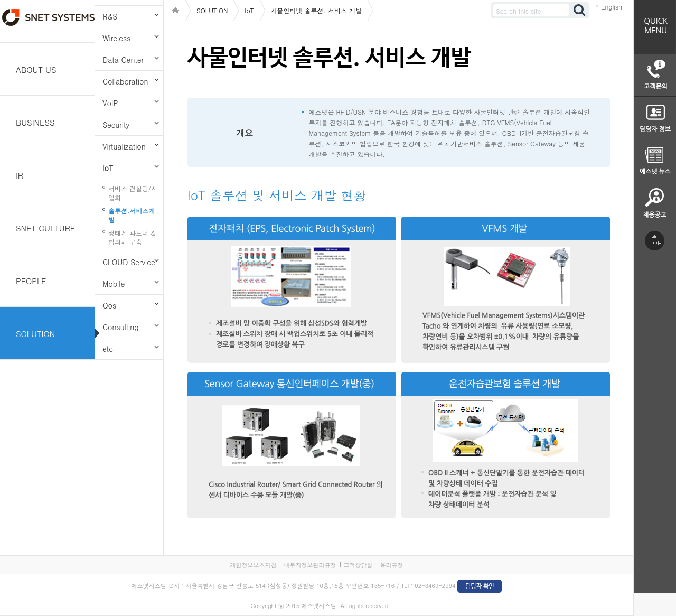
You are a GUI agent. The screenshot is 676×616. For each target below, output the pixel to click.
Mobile (114, 284)
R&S (110, 16)
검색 (580, 10)
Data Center (123, 60)
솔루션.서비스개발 (132, 215)
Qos (109, 305)
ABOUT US (36, 69)
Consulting (121, 327)
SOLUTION (35, 334)
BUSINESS (35, 122)
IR (20, 175)
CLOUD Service (129, 262)
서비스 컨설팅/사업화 (133, 193)
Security (116, 125)
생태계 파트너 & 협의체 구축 (132, 237)
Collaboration (125, 81)
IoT (108, 168)
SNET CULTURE (45, 228)
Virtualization (124, 146)
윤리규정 (392, 565)
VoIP (110, 103)
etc (108, 349)
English (612, 7)
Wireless (116, 38)
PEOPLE (31, 281)
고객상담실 (358, 565)
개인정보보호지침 (253, 565)
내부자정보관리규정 (310, 565)
